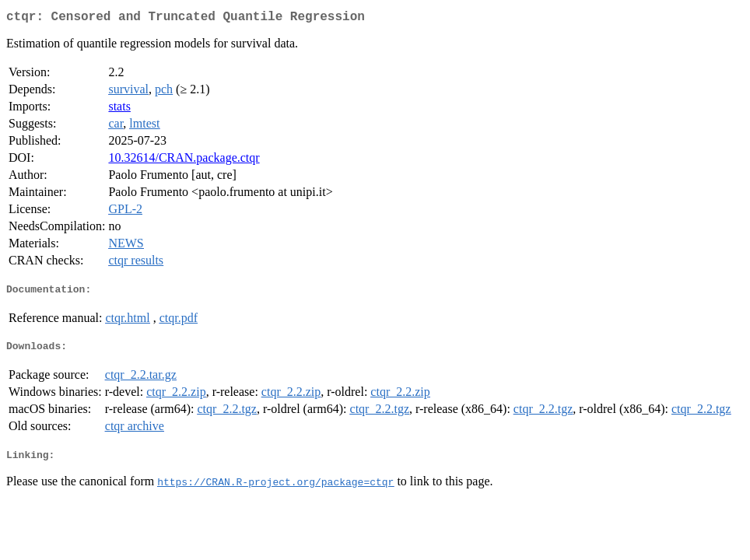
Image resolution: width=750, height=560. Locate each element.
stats (119, 109)
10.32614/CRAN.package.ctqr (184, 161)
